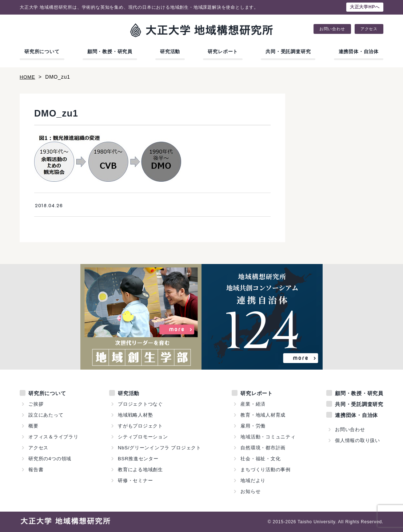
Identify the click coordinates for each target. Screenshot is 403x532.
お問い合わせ (332, 29)
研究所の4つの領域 (50, 459)
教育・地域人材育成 (263, 415)
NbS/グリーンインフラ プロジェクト (160, 448)
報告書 (36, 470)
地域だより (253, 480)
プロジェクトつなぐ (140, 404)
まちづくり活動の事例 (266, 470)
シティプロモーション (143, 437)
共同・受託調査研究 (288, 52)
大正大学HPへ (365, 7)
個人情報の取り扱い (358, 440)
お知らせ (250, 491)
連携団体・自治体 (359, 52)
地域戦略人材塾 (135, 415)
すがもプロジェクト (140, 426)
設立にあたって (46, 415)
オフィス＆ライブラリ (53, 437)
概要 (33, 426)
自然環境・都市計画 (263, 448)
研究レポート (223, 52)
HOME (28, 77)
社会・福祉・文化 (260, 459)
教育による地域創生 (140, 470)
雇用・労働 (253, 426)
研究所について (42, 52)
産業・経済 (253, 404)
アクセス (369, 29)
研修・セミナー (135, 480)
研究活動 (170, 52)
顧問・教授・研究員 (110, 52)
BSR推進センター (138, 459)
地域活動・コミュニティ (268, 437)
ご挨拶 (36, 404)
